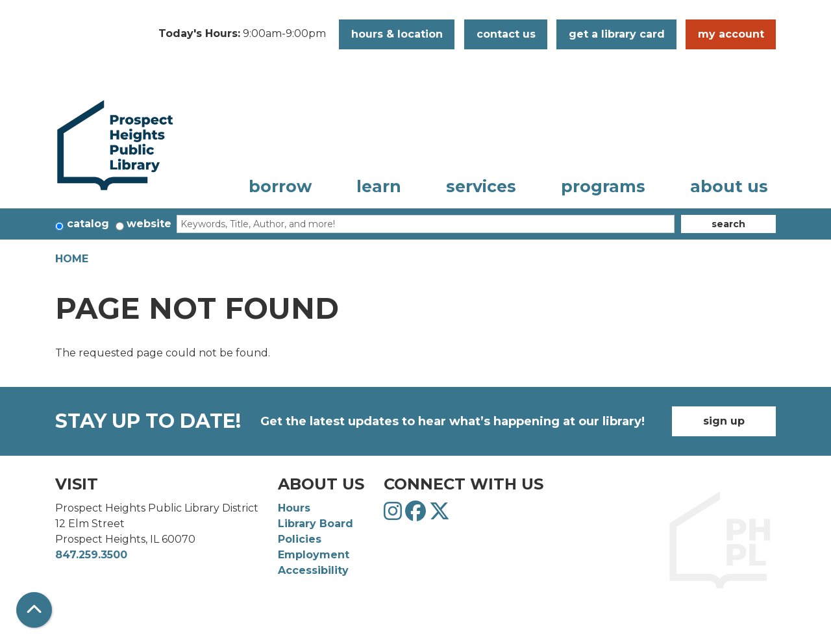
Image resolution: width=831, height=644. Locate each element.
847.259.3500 (91, 555)
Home (72, 259)
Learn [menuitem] (379, 186)
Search (728, 224)
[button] (242, 34)
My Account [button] (731, 34)
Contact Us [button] (506, 34)
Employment (314, 555)
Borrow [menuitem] (280, 186)
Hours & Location (397, 34)
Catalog (88, 224)
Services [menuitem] (481, 186)
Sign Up (724, 421)
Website (149, 224)
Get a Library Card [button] (617, 34)
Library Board (316, 524)
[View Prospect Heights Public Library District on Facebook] (417, 515)
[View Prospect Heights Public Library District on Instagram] (394, 515)
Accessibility (313, 570)
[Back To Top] (34, 610)
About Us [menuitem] (729, 186)
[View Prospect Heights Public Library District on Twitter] (440, 515)
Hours (294, 508)
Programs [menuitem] (603, 186)
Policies (300, 539)
